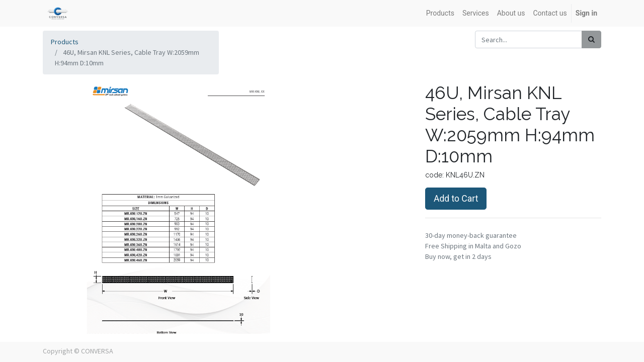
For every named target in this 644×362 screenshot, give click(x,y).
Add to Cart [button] (456, 199)
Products (65, 42)
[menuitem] (440, 13)
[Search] (591, 39)
